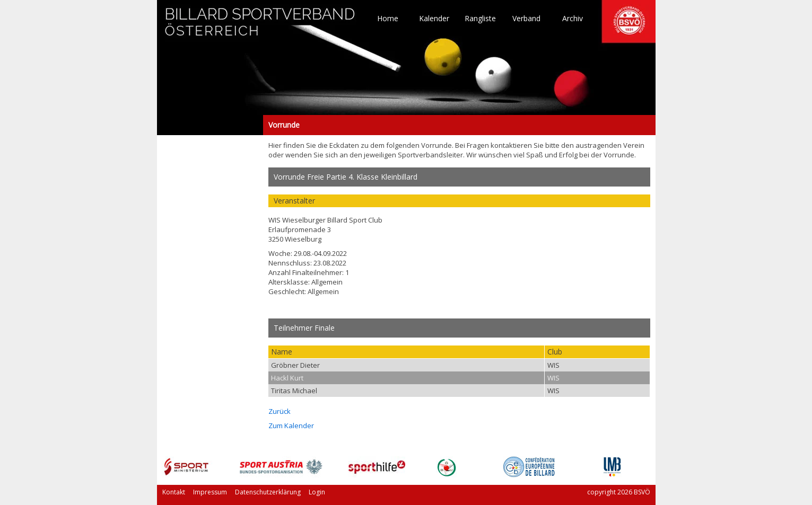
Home (388, 19)
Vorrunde (210, 125)
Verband (526, 19)
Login (317, 492)
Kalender (434, 19)
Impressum (210, 492)
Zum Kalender (291, 426)
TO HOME (260, 26)
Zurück (280, 411)
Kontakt (174, 492)
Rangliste (480, 19)
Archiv (573, 19)
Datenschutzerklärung (268, 492)
